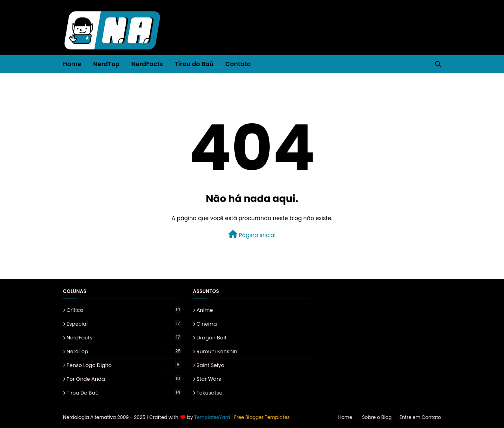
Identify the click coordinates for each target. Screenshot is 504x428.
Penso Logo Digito (124, 365)
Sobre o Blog (377, 417)
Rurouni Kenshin (217, 351)
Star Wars (209, 379)
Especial (124, 324)
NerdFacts (124, 338)
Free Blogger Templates (262, 417)
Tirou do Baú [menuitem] (194, 64)
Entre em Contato (420, 417)
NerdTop (124, 351)
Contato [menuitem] (238, 64)
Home (345, 417)
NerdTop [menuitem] (107, 64)
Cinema (207, 324)
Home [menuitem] (72, 64)
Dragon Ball (211, 338)
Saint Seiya (210, 365)
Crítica (124, 310)
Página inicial (252, 235)
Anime (205, 310)
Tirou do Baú (124, 393)
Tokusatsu (209, 393)
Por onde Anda (124, 379)
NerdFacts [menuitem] (147, 64)
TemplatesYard (212, 417)
